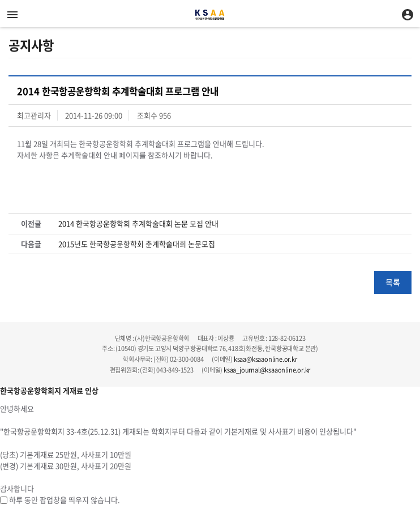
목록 (393, 282)
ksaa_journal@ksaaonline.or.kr (267, 370)
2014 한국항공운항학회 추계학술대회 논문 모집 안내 (138, 224)
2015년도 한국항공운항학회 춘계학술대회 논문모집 (137, 244)
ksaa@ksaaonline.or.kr (265, 359)
